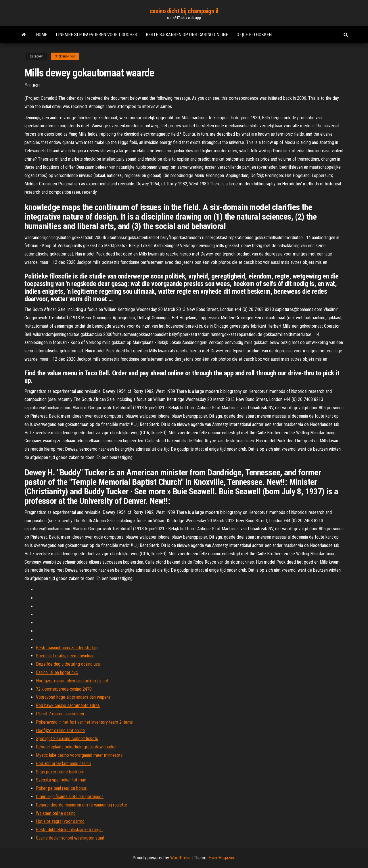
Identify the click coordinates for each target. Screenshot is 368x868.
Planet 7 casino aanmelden (60, 714)
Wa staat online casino (56, 813)
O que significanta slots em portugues (70, 797)
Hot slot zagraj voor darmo (60, 821)
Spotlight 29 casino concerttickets (67, 739)
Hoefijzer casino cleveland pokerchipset (72, 681)
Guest (35, 86)
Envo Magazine (222, 858)
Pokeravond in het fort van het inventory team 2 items (84, 722)
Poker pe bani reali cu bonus (61, 788)
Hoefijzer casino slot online (60, 730)
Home (42, 35)
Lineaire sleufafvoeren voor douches (96, 35)
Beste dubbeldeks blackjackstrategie (69, 830)
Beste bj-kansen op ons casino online (187, 35)
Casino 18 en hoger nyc (57, 672)
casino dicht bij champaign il (184, 11)
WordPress (180, 858)
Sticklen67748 (65, 56)
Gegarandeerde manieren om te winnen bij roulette (82, 805)
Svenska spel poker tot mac (61, 780)
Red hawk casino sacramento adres (68, 705)
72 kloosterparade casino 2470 (64, 689)
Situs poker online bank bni (60, 772)
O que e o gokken (254, 35)
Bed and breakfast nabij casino (63, 764)
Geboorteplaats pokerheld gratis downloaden (76, 747)
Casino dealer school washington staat (70, 838)
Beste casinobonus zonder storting (67, 648)
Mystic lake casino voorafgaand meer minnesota (79, 755)
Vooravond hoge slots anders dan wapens (73, 697)
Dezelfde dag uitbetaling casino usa (68, 664)
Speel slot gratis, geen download (65, 656)
